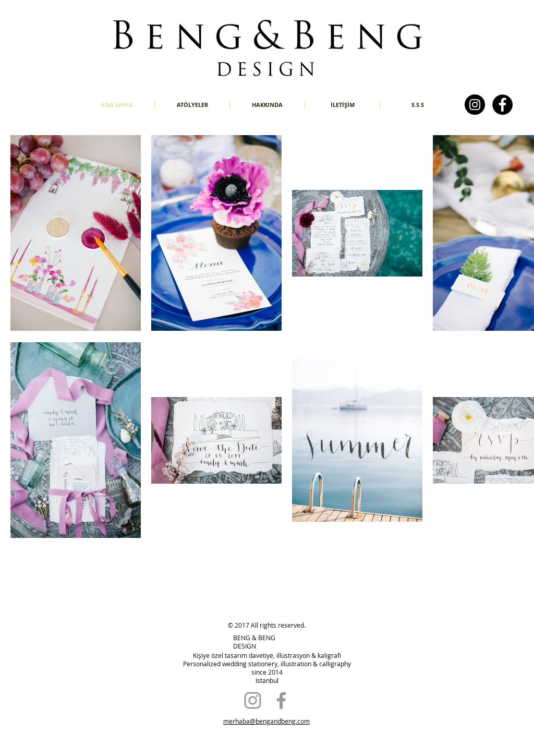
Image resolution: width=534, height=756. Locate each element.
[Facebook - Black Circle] (502, 105)
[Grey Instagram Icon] (253, 700)
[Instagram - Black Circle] (475, 105)
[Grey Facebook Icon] (281, 700)
